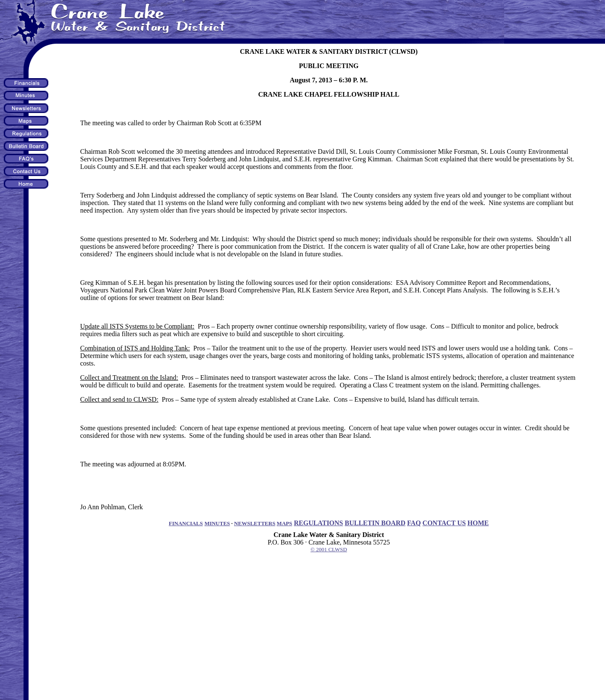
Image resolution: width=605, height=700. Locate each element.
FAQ (414, 523)
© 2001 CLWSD (329, 549)
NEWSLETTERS (255, 523)
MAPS (285, 523)
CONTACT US (444, 523)
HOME (478, 523)
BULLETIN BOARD (375, 523)
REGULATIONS (318, 523)
